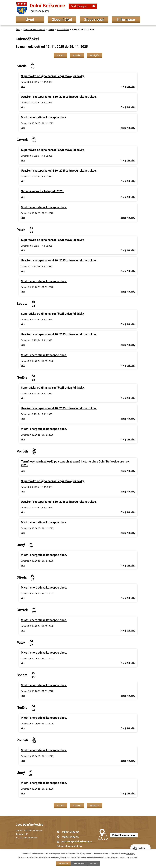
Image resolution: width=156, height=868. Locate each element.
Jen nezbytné (79, 863)
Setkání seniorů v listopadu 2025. (43, 191)
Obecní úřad (62, 20)
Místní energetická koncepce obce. (44, 117)
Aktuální (77, 55)
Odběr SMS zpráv (79, 6)
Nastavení (94, 863)
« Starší (61, 55)
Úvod (30, 20)
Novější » (95, 55)
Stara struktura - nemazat (34, 30)
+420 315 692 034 (70, 832)
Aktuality (131, 87)
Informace (126, 20)
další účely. (130, 854)
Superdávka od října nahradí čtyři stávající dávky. (53, 76)
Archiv (51, 30)
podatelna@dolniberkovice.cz (77, 841)
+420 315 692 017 (70, 837)
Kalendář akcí (63, 30)
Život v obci (94, 20)
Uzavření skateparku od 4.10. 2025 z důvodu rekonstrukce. (59, 97)
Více (23, 87)
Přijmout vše (63, 863)
